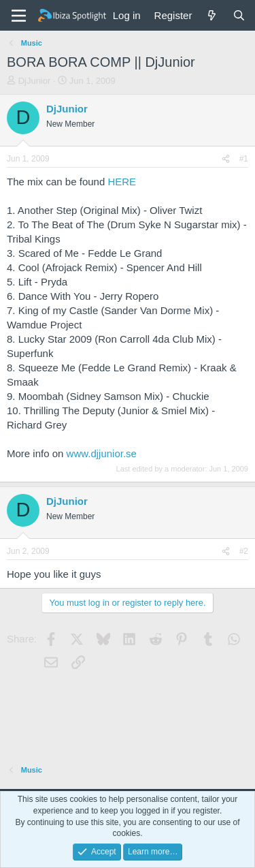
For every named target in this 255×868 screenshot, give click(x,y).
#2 (244, 551)
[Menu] (19, 16)
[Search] (239, 15)
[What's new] (212, 15)
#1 (244, 159)
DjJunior (35, 81)
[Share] (226, 159)
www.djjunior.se (102, 453)
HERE (122, 182)
